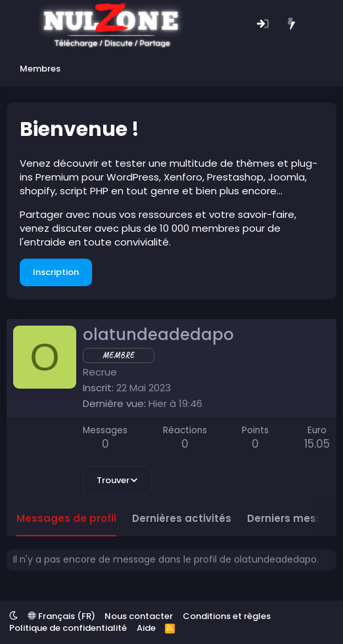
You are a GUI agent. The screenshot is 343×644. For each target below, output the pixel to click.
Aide (146, 628)
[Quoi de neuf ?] (291, 25)
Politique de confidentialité (68, 628)
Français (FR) (61, 616)
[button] (13, 616)
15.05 (317, 444)
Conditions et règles (227, 616)
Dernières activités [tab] (182, 518)
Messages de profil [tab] (66, 518)
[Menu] (18, 25)
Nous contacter (139, 616)
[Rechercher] (320, 25)
